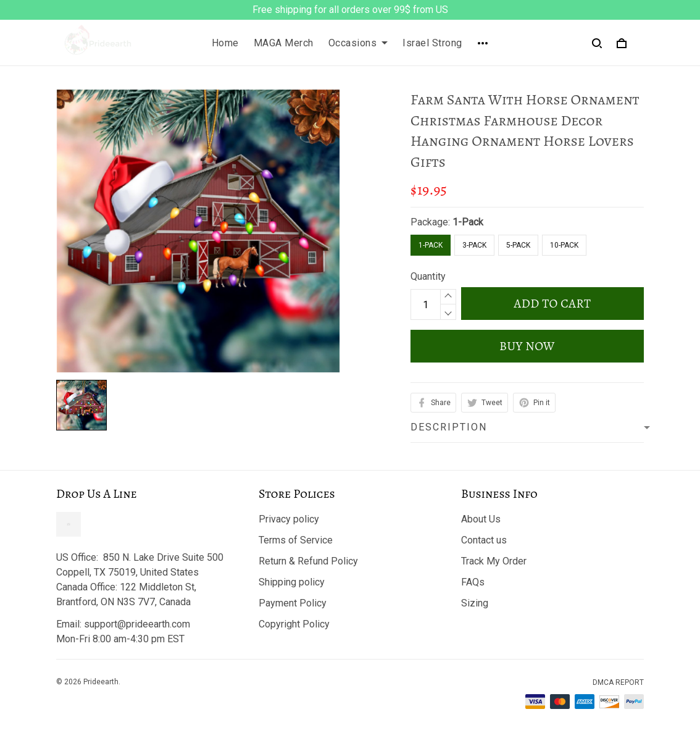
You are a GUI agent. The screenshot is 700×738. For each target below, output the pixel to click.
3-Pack (474, 245)
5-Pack (518, 245)
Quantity (428, 276)
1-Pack (468, 222)
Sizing (475, 603)
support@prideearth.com (137, 624)
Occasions (358, 43)
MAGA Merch (284, 43)
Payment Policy (293, 603)
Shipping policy (292, 582)
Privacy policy (289, 519)
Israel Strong (432, 43)
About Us (481, 519)
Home (225, 43)
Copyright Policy (294, 624)
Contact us (484, 540)
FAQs (473, 582)
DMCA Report (618, 682)
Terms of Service (296, 540)
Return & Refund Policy (308, 561)
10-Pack (564, 245)
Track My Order (494, 561)
